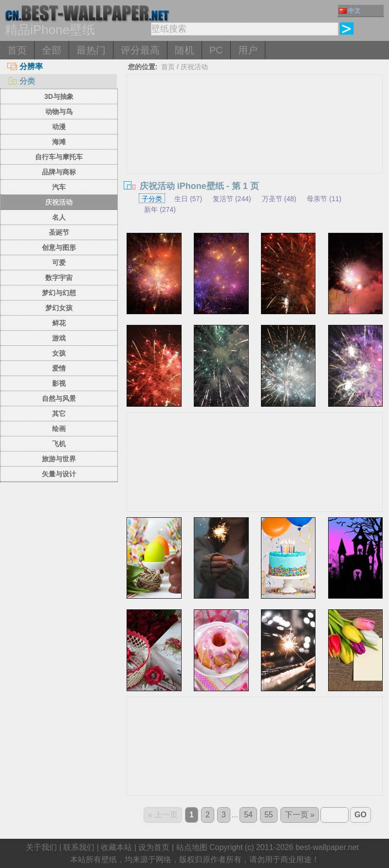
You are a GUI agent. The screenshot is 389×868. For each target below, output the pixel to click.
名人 (59, 217)
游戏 (59, 338)
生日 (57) (188, 199)
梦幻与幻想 (59, 293)
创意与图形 (59, 247)
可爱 (59, 263)
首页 (17, 50)
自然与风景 (59, 398)
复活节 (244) (232, 199)
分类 (21, 81)
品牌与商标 (59, 172)
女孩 (59, 353)
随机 (185, 50)
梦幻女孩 (59, 308)
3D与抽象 (59, 96)
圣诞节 (59, 232)
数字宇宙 (59, 278)
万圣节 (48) (279, 199)
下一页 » (300, 815)
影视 (59, 383)
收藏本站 (116, 847)
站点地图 (192, 847)
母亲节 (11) (324, 199)
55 (269, 815)
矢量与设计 (59, 474)
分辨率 (25, 66)
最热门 (91, 50)
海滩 (59, 142)
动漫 (59, 127)
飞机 (59, 444)
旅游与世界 (59, 459)
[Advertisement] (255, 148)
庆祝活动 (59, 202)
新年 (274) (160, 209)
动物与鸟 (59, 112)
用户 (248, 50)
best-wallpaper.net (327, 847)
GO (361, 815)
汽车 (59, 187)
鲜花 (59, 323)
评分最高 (140, 50)
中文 (350, 10)
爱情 (59, 368)
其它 (59, 414)
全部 (52, 50)
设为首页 (154, 847)
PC (216, 50)
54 (248, 815)
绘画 (59, 429)
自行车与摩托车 (59, 157)
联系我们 (79, 847)
